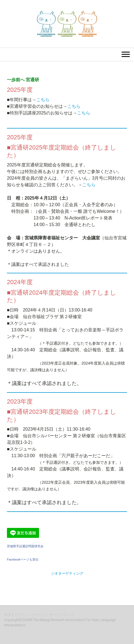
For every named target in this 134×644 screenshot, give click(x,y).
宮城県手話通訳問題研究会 (25, 546)
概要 (8, 615)
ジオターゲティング (67, 573)
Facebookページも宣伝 (23, 559)
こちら (43, 100)
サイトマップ (63, 615)
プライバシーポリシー (32, 615)
